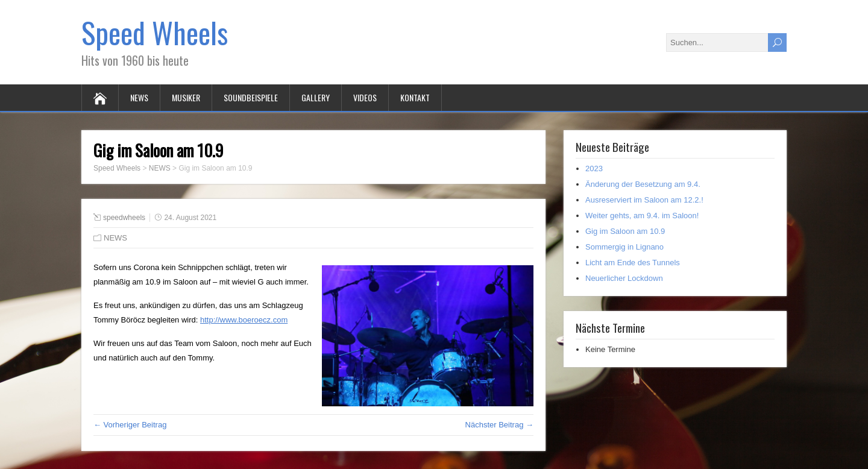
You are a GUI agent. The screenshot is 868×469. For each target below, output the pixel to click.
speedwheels (124, 218)
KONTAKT (415, 97)
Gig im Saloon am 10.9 (625, 231)
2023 (594, 168)
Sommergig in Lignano (624, 247)
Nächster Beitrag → (499, 425)
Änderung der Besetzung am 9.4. (643, 184)
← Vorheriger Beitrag (130, 425)
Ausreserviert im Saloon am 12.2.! (644, 200)
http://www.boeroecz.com (244, 320)
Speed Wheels (155, 32)
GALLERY (316, 97)
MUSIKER (186, 97)
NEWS (139, 97)
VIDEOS (365, 97)
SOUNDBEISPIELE (251, 97)
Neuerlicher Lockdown (624, 278)
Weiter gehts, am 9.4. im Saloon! (642, 216)
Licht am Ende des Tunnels (633, 263)
